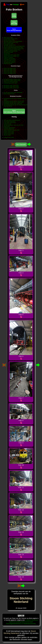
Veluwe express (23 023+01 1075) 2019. (14, 49)
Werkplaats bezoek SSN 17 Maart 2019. (14, 102)
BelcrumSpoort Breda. (9, 94)
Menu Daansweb (21, 145)
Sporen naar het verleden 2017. (12, 56)
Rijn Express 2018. (8, 52)
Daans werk (7, 126)
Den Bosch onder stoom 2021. (11, 85)
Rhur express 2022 (8, 44)
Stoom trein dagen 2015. (10, 72)
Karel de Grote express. (10, 61)
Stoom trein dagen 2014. (10, 73)
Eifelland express (8, 64)
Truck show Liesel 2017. (10, 121)
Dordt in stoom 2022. (9, 134)
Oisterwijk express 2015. (10, 60)
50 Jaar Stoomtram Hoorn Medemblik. (13, 93)
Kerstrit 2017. (7, 54)
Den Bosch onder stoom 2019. (11, 87)
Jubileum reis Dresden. (9, 59)
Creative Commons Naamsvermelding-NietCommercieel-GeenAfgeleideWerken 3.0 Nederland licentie (22, 622)
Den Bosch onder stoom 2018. (11, 88)
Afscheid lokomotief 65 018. (11, 51)
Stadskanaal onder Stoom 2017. (12, 55)
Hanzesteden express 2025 (11, 39)
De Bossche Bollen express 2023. (12, 79)
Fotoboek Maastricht (9, 129)
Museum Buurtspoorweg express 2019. (13, 47)
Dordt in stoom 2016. (9, 133)
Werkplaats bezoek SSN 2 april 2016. (13, 104)
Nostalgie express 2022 (10, 45)
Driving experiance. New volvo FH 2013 (14, 125)
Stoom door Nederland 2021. (11, 82)
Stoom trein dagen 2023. (10, 70)
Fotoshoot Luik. (8, 124)
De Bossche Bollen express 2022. (12, 81)
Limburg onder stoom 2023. (11, 83)
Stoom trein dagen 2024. (10, 68)
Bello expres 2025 (8, 38)
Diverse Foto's (7, 135)
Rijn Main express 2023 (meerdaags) (13, 41)
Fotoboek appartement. (10, 128)
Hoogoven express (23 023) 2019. (12, 50)
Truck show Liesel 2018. (10, 123)
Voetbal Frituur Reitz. (9, 137)
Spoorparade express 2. (10, 62)
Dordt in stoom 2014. (9, 131)
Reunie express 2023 (9, 40)
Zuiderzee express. (9, 57)
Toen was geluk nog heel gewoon (12, 120)
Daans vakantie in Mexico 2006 (12, 130)
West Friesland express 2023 (11, 42)
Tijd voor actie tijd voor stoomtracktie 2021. (14, 46)
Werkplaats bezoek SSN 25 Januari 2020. (14, 101)
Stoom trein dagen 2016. (10, 71)
